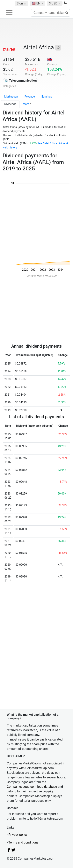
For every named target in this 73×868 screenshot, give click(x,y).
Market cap (11, 97)
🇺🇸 (36, 3)
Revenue (30, 97)
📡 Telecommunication (20, 81)
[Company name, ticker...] (50, 13)
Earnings (47, 97)
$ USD (53, 3)
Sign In (21, 3)
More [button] (26, 104)
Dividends (10, 104)
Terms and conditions (23, 842)
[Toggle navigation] (9, 13)
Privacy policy (18, 835)
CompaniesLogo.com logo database (32, 787)
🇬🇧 (50, 59)
